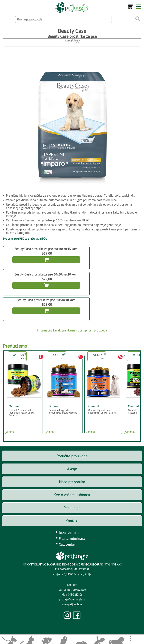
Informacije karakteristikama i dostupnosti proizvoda (72, 330)
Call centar (67, 544)
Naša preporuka (72, 482)
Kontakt (72, 521)
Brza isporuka (69, 533)
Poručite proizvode (72, 456)
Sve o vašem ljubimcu (72, 495)
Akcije (72, 469)
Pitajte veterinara (72, 539)
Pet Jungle (72, 508)
